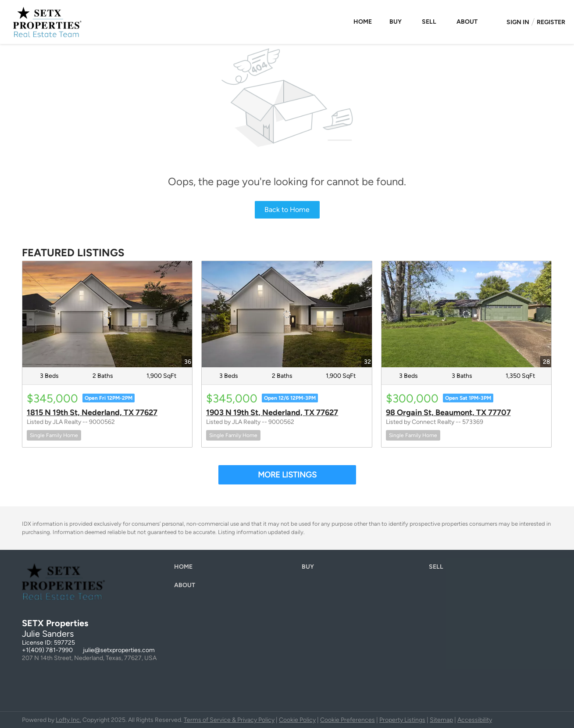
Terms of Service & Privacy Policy (229, 720)
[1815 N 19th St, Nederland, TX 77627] (107, 314)
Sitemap (441, 720)
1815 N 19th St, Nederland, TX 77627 (92, 412)
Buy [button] (396, 22)
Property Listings (402, 720)
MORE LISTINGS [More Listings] (287, 475)
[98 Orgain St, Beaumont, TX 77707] (466, 314)
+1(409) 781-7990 (47, 650)
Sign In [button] (518, 22)
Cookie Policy (297, 720)
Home (363, 22)
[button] (185, 569)
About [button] (467, 22)
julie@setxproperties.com (119, 650)
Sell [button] (429, 22)
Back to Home (287, 210)
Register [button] (551, 22)
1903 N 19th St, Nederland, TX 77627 (272, 412)
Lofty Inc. (68, 720)
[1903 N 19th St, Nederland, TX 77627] (287, 314)
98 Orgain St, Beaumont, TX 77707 (448, 412)
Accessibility (475, 720)
